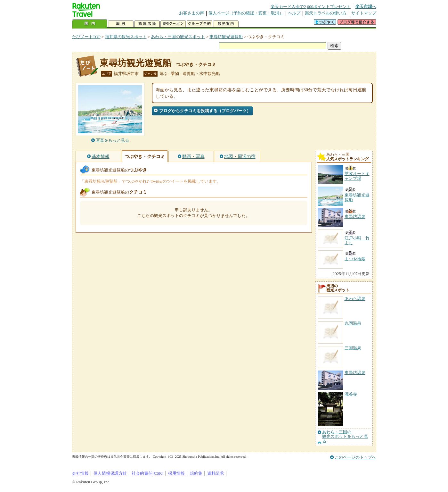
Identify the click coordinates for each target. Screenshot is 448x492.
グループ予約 (200, 24)
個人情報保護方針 (110, 473)
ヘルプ (294, 13)
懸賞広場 (147, 24)
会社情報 (80, 473)
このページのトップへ (355, 457)
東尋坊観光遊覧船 (226, 37)
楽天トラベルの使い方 (326, 13)
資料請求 (216, 473)
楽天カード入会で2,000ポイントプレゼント (311, 7)
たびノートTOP (86, 37)
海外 (121, 24)
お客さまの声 (191, 13)
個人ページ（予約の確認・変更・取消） (246, 13)
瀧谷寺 (351, 394)
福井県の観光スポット (126, 37)
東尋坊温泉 (355, 373)
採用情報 (176, 473)
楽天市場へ (366, 7)
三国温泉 (353, 348)
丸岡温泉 (353, 323)
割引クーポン (173, 24)
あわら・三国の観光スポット (178, 37)
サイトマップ (364, 13)
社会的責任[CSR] (147, 473)
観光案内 (226, 24)
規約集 (196, 473)
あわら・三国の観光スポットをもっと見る (345, 437)
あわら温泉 (355, 299)
